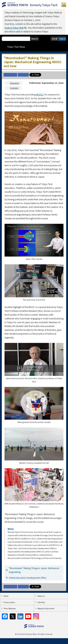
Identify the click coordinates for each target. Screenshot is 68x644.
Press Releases (10, 608)
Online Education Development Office (28, 578)
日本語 (55, 39)
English (62, 39)
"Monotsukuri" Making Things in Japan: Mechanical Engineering (34, 570)
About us (41, 596)
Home (6, 596)
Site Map (41, 602)
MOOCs (40, 94)
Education (15, 83)
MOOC (11, 529)
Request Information (46, 608)
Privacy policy (9, 602)
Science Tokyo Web (14, 28)
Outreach (14, 88)
